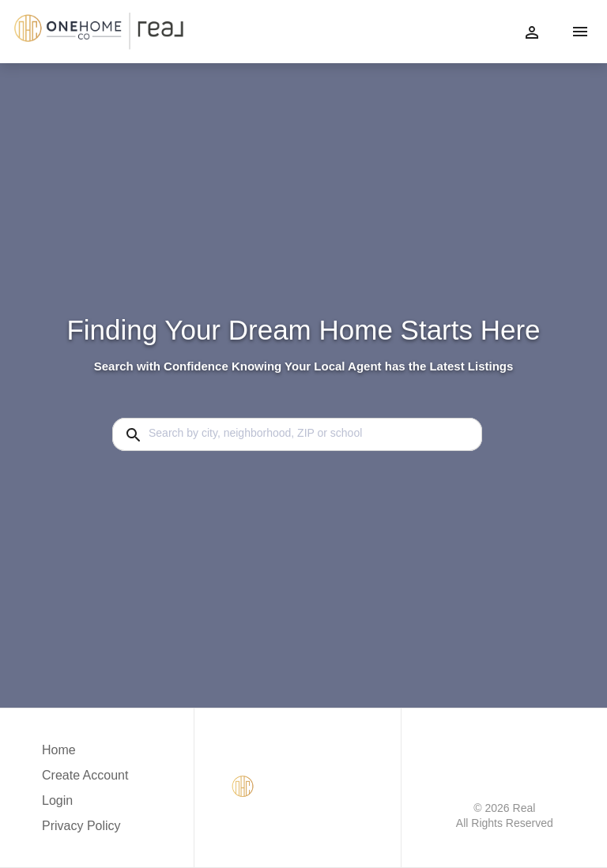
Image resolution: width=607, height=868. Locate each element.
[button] (85, 805)
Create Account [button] (85, 775)
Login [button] (57, 800)
